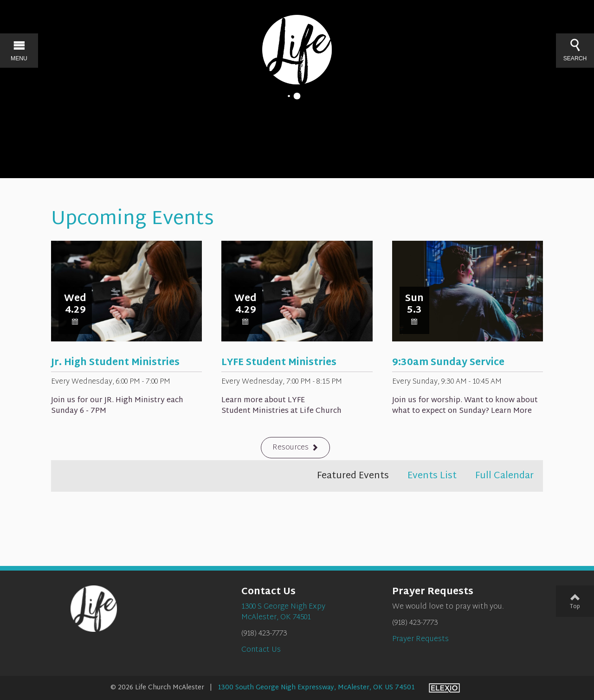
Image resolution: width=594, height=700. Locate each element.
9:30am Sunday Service (448, 363)
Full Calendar (504, 476)
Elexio (444, 688)
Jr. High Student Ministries (115, 363)
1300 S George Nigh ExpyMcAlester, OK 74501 (283, 612)
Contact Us (261, 650)
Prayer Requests (420, 639)
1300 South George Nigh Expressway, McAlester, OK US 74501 (316, 688)
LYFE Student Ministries (279, 363)
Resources (291, 448)
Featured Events (353, 476)
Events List (432, 476)
